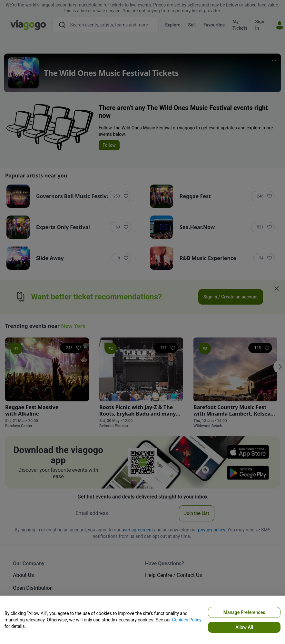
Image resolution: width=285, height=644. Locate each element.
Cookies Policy (187, 620)
